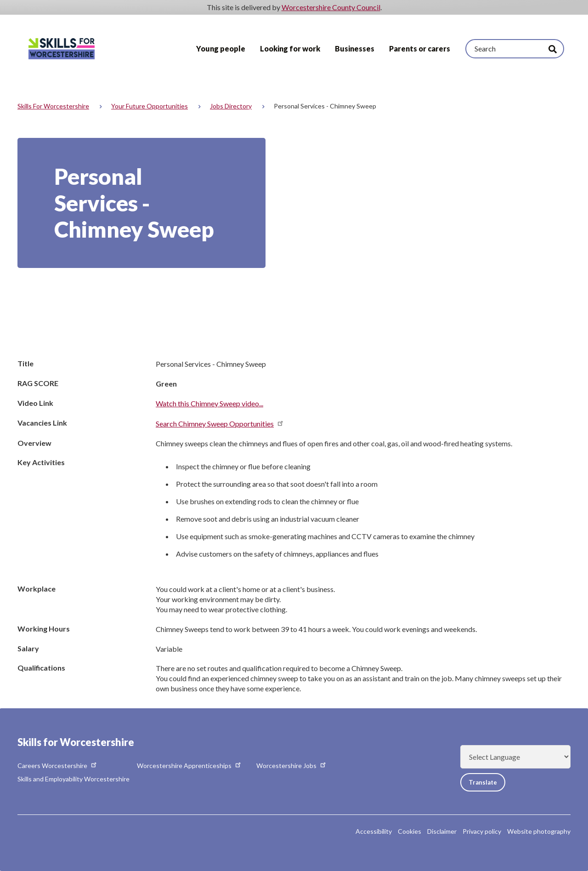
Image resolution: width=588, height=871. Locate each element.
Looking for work (290, 48)
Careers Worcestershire (58, 766)
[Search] (515, 49)
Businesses (355, 48)
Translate (485, 782)
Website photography (539, 831)
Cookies (410, 831)
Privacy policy (482, 831)
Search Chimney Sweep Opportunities (220, 424)
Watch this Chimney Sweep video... (209, 403)
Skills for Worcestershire (53, 106)
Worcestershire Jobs (292, 766)
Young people (221, 48)
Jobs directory (231, 106)
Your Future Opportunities (150, 106)
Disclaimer (442, 831)
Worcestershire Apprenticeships (189, 766)
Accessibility (374, 831)
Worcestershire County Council (331, 7)
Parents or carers (420, 48)
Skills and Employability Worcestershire (73, 779)
